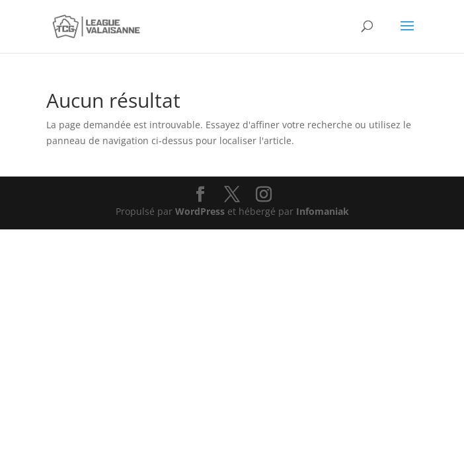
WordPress (200, 211)
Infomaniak (323, 211)
